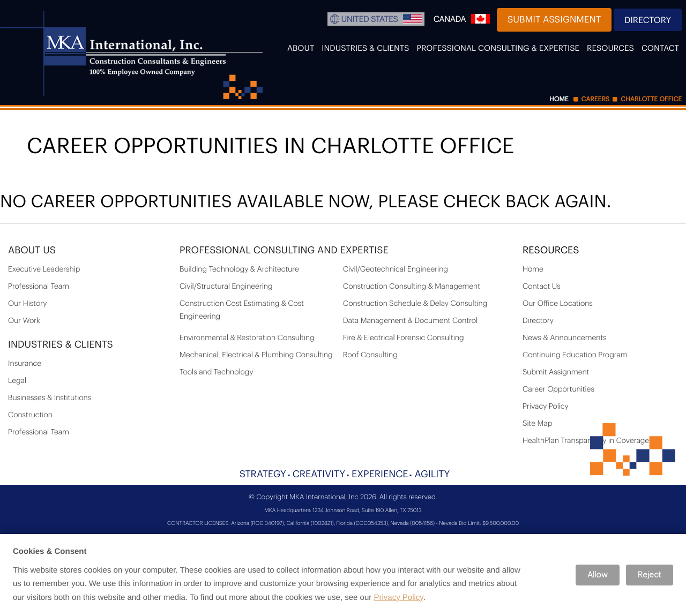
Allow (598, 575)
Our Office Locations (558, 304)
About (301, 48)
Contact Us (542, 287)
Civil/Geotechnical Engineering (396, 269)
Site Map (537, 424)
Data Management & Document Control (410, 321)
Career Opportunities (558, 389)
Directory (648, 20)
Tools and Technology (217, 372)
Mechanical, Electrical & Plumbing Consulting (256, 355)
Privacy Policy (546, 407)
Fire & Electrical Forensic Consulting (404, 338)
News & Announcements (565, 338)
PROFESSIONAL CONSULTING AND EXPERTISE (284, 251)
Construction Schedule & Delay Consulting (415, 304)
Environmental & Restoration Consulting (247, 338)
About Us (32, 251)
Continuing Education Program (575, 355)
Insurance (25, 364)
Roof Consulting (370, 355)
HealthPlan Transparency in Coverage (586, 441)
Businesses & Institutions (50, 398)
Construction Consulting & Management (412, 287)
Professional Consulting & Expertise (498, 48)
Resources (610, 48)
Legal (17, 381)
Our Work (24, 321)
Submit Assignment (554, 20)
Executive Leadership (44, 269)
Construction (30, 415)
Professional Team (39, 287)
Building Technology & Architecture (239, 269)
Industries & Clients (365, 48)
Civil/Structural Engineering (226, 287)
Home (533, 269)
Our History (27, 304)
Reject (650, 575)
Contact (660, 48)
